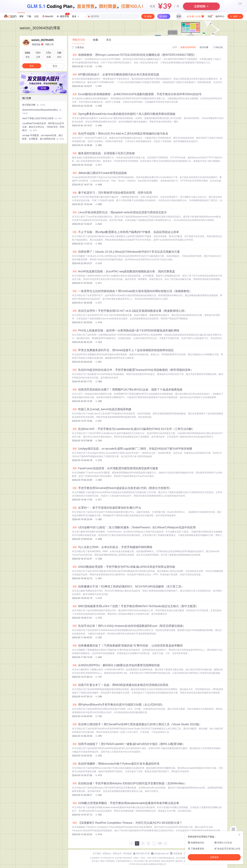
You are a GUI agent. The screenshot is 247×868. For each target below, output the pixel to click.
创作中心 (220, 16)
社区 (37, 16)
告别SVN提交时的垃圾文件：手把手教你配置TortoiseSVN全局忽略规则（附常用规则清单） (133, 370)
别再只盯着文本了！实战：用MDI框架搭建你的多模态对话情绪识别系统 (120, 685)
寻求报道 (127, 854)
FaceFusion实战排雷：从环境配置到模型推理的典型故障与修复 (115, 468)
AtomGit (47, 16)
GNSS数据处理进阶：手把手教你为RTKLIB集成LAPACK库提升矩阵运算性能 (123, 567)
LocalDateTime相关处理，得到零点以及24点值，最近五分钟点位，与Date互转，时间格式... (43, 127)
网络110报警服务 (108, 861)
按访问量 (204, 47)
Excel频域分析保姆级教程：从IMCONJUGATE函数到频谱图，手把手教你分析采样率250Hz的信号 (137, 94)
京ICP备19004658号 (124, 858)
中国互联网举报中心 (124, 861)
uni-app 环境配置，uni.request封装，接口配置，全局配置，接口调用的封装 (43, 137)
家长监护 (96, 861)
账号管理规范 (155, 861)
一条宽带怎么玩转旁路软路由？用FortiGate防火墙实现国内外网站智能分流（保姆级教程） (132, 291)
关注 (32, 66)
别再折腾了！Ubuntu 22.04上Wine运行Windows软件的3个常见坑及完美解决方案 (126, 252)
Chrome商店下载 (141, 861)
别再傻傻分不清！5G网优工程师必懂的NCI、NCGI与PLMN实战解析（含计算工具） (128, 586)
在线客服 (178, 854)
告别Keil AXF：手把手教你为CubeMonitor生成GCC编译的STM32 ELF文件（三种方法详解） (133, 429)
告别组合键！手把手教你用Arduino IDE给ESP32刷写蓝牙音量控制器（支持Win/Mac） (129, 783)
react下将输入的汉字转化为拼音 (42, 118)
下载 (29, 16)
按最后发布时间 (188, 47)
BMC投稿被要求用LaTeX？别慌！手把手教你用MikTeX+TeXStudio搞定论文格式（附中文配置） (135, 606)
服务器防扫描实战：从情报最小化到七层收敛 (103, 153)
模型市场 (63, 15)
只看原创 (78, 47)
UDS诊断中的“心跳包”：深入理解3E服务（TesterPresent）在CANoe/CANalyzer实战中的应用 (134, 527)
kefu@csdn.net (161, 854)
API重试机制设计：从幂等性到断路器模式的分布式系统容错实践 (116, 75)
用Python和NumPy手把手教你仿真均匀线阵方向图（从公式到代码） (118, 705)
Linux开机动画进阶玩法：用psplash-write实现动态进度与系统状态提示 (119, 212)
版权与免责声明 (168, 861)
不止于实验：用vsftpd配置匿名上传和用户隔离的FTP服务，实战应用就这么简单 (125, 232)
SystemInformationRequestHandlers (42, 112)
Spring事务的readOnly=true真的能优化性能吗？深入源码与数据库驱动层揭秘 (124, 114)
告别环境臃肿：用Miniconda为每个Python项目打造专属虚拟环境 (116, 764)
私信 (55, 66)
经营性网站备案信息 (166, 858)
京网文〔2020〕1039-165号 (145, 858)
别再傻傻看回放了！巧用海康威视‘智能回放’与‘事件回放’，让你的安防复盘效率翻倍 (127, 646)
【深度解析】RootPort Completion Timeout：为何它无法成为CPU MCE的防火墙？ (127, 823)
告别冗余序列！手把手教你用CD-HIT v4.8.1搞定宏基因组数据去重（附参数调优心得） (129, 311)
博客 (21, 16)
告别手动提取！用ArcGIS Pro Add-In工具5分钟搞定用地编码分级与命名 (120, 134)
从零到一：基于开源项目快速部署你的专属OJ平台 (107, 508)
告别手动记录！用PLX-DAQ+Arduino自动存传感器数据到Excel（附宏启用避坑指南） (129, 626)
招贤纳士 (107, 854)
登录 (179, 16)
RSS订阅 (218, 47)
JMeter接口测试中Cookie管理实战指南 (99, 173)
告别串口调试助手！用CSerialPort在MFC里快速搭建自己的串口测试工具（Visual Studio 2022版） (137, 724)
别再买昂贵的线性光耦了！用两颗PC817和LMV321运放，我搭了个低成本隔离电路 (127, 390)
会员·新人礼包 (195, 16)
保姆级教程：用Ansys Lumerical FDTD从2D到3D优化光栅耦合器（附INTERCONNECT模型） (134, 55)
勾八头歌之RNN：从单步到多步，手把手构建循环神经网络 (112, 547)
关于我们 (97, 854)
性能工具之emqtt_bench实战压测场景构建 (102, 409)
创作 (235, 16)
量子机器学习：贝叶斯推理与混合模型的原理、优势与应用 (112, 193)
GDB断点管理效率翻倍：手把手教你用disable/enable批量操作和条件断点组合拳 (126, 803)
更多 (75, 16)
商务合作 (117, 854)
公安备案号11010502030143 (102, 858)
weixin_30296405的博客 (40, 28)
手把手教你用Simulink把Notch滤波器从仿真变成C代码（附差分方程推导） (122, 488)
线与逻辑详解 (34, 105)
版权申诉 (179, 861)
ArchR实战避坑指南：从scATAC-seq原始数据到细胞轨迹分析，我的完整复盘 (123, 271)
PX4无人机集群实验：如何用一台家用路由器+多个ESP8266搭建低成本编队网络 (126, 331)
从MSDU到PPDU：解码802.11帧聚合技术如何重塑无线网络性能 (116, 665)
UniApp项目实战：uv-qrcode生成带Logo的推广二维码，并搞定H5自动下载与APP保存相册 (132, 449)
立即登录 (214, 857)
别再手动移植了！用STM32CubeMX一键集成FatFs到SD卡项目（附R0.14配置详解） (129, 744)
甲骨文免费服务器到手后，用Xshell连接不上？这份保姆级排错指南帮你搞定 (123, 350)
